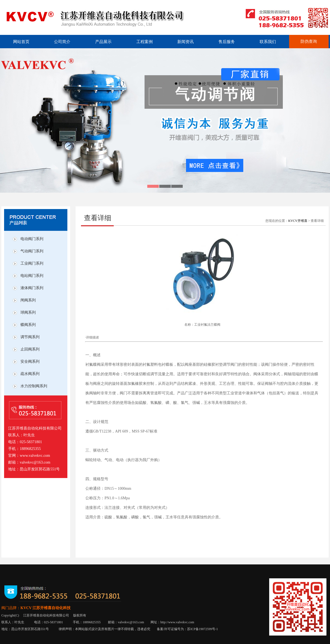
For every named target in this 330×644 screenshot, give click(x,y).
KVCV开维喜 (298, 221)
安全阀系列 (30, 362)
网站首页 (21, 42)
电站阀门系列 (32, 276)
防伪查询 (309, 41)
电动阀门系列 (32, 239)
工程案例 (145, 42)
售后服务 (227, 42)
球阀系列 (28, 312)
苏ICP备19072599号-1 (202, 629)
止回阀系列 (30, 349)
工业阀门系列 (32, 263)
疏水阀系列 (30, 374)
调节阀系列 (30, 337)
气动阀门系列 (32, 251)
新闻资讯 (185, 42)
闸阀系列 (28, 300)
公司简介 (62, 42)
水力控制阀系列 (34, 386)
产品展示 (103, 42)
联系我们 (268, 42)
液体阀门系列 (32, 288)
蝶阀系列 (28, 325)
